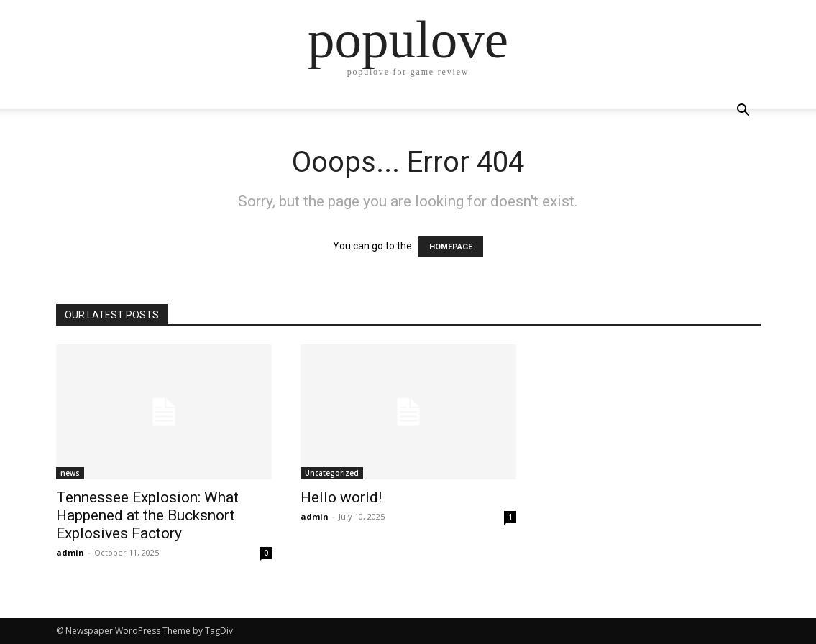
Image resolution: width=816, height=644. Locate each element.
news (70, 473)
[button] (743, 112)
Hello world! (341, 497)
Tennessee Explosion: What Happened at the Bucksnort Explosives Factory (147, 515)
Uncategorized (332, 473)
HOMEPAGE (451, 247)
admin (70, 552)
